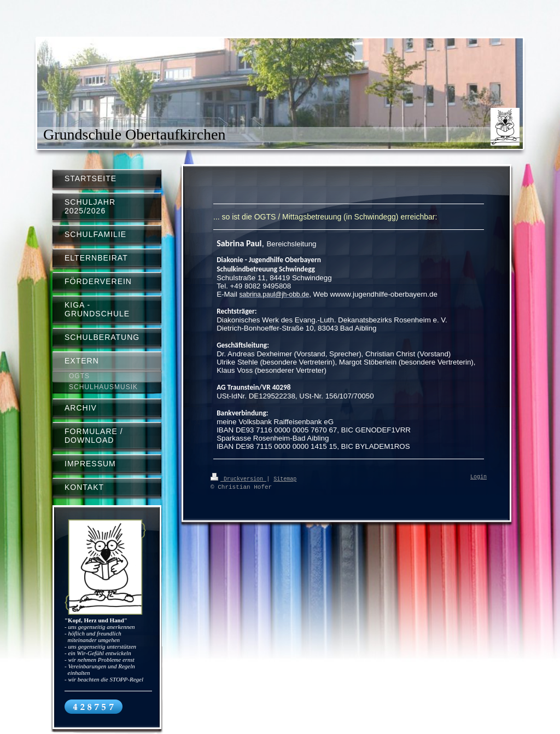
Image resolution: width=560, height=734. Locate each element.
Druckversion (238, 478)
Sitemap (285, 478)
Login (479, 477)
